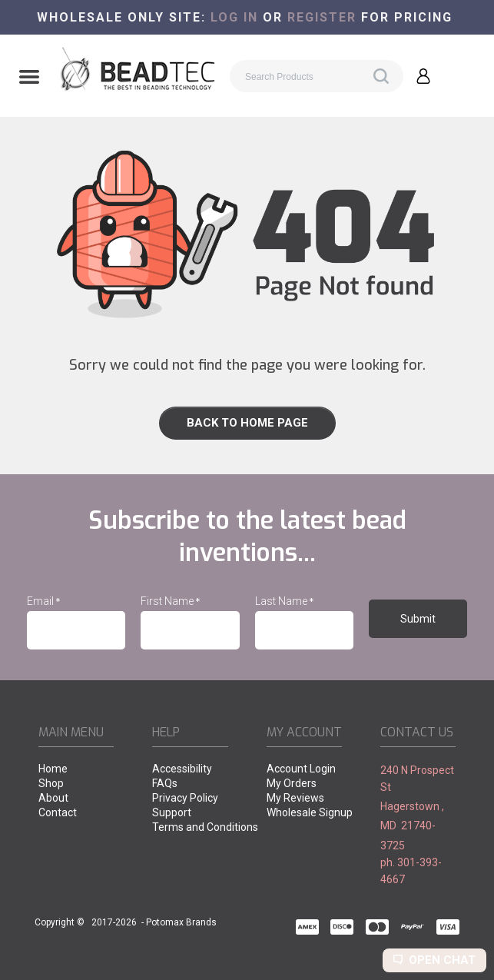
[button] (29, 78)
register (322, 17)
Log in (234, 17)
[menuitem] (76, 770)
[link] (247, 423)
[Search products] (317, 76)
